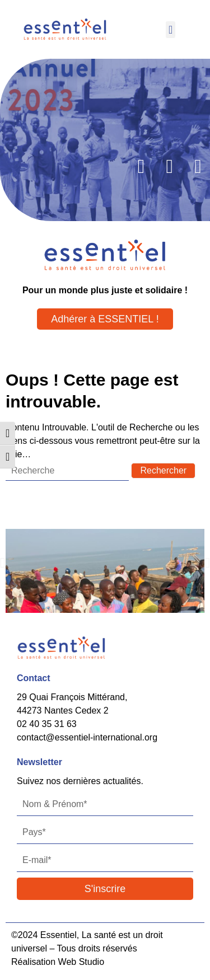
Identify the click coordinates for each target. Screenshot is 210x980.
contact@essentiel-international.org (87, 737)
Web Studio (81, 962)
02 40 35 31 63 (47, 724)
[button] (171, 30)
